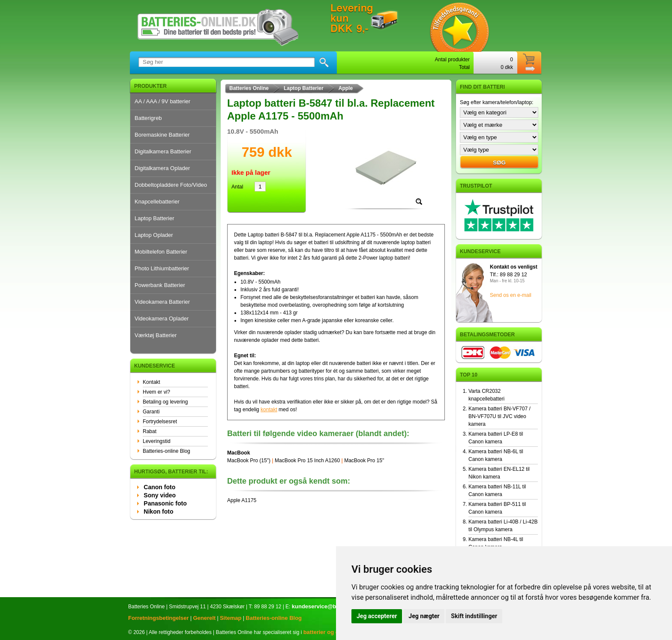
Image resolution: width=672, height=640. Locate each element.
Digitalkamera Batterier (163, 151)
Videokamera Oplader (162, 319)
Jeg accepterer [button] (377, 616)
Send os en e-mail (511, 295)
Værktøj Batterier (156, 335)
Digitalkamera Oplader (162, 168)
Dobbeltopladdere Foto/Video (171, 185)
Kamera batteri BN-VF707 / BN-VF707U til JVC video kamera (499, 416)
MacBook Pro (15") (249, 461)
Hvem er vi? (156, 392)
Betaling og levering (165, 402)
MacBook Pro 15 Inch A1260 (307, 461)
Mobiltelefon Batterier (161, 252)
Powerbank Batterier (160, 285)
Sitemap (231, 618)
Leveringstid (157, 441)
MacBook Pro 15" (364, 461)
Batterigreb (148, 118)
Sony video (160, 495)
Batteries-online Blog (166, 451)
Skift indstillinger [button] (474, 616)
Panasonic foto (165, 503)
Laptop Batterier (154, 218)
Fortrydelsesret (160, 422)
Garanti (151, 412)
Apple (346, 88)
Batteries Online (249, 88)
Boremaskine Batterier (162, 135)
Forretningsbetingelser (159, 618)
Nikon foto (158, 511)
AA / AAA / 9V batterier (162, 101)
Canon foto (159, 487)
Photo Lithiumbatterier (162, 268)
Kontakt (151, 382)
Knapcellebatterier (157, 202)
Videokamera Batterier (162, 302)
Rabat (150, 431)
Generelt (204, 618)
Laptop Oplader (154, 235)
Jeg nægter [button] (424, 616)
